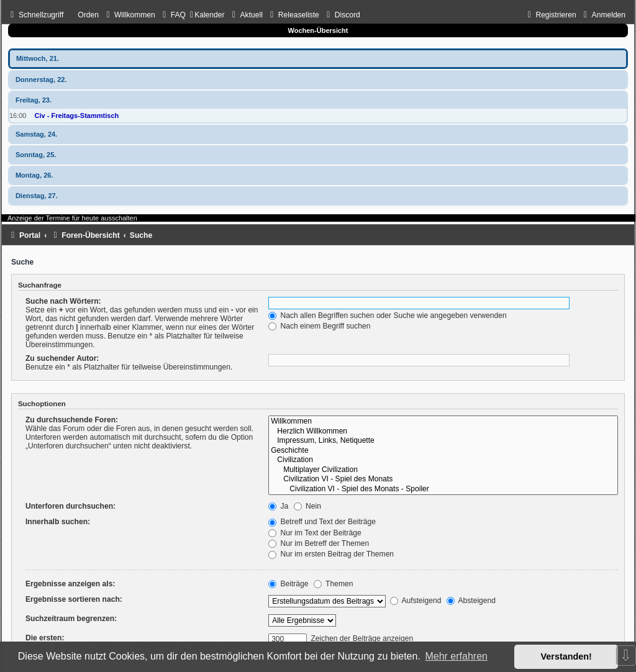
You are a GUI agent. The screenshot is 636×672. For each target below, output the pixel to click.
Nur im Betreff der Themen (319, 543)
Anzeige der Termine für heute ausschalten (72, 218)
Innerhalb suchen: (58, 522)
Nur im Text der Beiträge (315, 533)
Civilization (443, 460)
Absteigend (471, 601)
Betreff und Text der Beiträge (322, 522)
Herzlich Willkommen (443, 432)
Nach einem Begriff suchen (319, 326)
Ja (278, 506)
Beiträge (288, 584)
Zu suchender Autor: (62, 358)
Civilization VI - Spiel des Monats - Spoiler (443, 489)
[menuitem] (129, 15)
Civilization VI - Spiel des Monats (443, 479)
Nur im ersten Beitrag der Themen (331, 554)
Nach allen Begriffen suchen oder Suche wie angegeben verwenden (388, 316)
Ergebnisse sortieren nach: (74, 599)
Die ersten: (45, 638)
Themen (334, 584)
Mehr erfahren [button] (456, 656)
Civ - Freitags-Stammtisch (77, 116)
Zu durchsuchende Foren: (72, 420)
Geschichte (443, 451)
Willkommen (443, 422)
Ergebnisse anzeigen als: (70, 584)
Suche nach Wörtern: (63, 301)
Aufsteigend (416, 601)
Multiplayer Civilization (443, 470)
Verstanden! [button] (566, 656)
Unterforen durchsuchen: (70, 506)
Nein (307, 506)
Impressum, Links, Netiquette (443, 441)
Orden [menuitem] (88, 15)
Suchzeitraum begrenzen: (71, 619)
